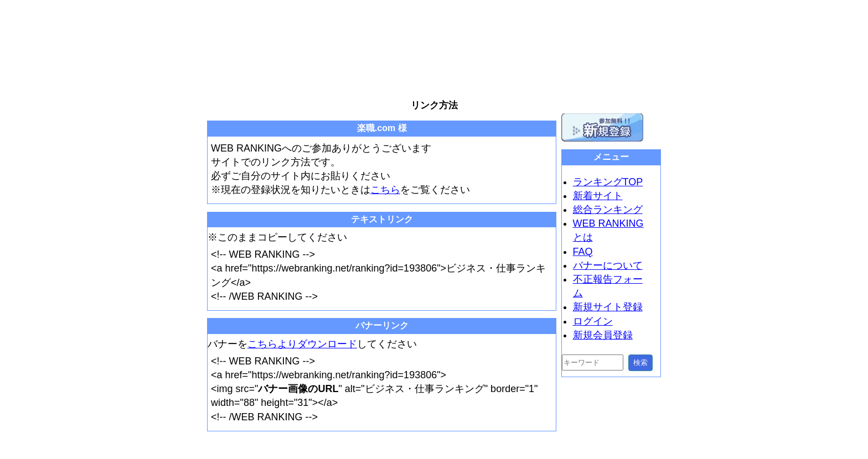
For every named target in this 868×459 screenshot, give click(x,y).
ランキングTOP (608, 182)
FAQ (583, 252)
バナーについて (608, 265)
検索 (640, 362)
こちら (385, 190)
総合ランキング (608, 210)
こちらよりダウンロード (302, 344)
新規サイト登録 (608, 307)
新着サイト (598, 196)
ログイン (593, 321)
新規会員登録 (603, 335)
